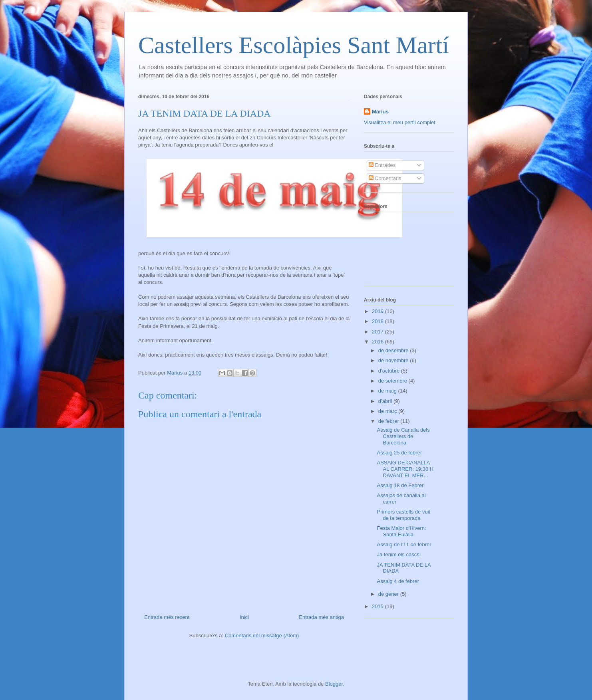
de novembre (394, 360)
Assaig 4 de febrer (398, 581)
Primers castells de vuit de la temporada (403, 515)
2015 (378, 606)
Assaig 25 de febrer (399, 453)
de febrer (389, 421)
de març (388, 411)
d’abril (386, 401)
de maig (388, 391)
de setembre (393, 381)
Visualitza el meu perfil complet (400, 122)
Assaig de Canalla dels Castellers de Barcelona (403, 436)
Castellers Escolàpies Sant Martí (294, 45)
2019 (378, 311)
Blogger (334, 684)
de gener (389, 594)
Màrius (380, 112)
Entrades (382, 165)
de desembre (394, 350)
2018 (378, 321)
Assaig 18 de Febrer (400, 485)
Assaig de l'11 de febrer (404, 544)
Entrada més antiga (321, 617)
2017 (378, 332)
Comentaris (385, 178)
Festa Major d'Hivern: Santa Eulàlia (401, 531)
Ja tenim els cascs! (399, 554)
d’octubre (390, 371)
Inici (244, 617)
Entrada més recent (167, 617)
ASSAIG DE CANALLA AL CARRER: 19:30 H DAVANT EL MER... (405, 469)
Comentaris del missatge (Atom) (262, 636)
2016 (378, 342)
